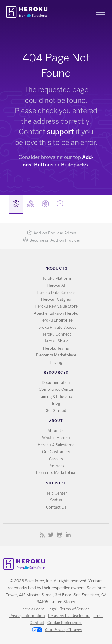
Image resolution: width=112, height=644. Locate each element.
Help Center (56, 493)
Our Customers (56, 452)
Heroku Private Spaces (56, 327)
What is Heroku (56, 438)
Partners (56, 466)
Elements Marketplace (56, 355)
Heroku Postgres (56, 299)
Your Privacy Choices (57, 630)
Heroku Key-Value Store (56, 306)
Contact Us (56, 507)
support (60, 132)
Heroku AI (56, 285)
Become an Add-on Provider (52, 240)
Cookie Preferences (65, 623)
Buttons (44, 165)
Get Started (56, 411)
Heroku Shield (56, 341)
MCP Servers (45, 204)
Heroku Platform (56, 278)
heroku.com (33, 609)
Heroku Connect (56, 334)
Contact (37, 623)
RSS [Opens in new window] (42, 535)
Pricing (56, 362)
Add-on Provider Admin (52, 233)
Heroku (27, 12)
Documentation (56, 383)
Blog (56, 403)
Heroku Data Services (56, 292)
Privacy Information (27, 616)
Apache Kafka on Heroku (56, 313)
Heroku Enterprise (56, 320)
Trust (98, 616)
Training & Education (56, 397)
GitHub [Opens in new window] (60, 535)
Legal (52, 609)
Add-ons (16, 204)
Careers (56, 459)
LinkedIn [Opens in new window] (68, 535)
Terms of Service (75, 609)
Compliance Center (56, 389)
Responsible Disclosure (69, 616)
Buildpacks (74, 165)
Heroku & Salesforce (56, 445)
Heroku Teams (56, 348)
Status (56, 500)
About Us (56, 431)
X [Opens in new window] (51, 535)
